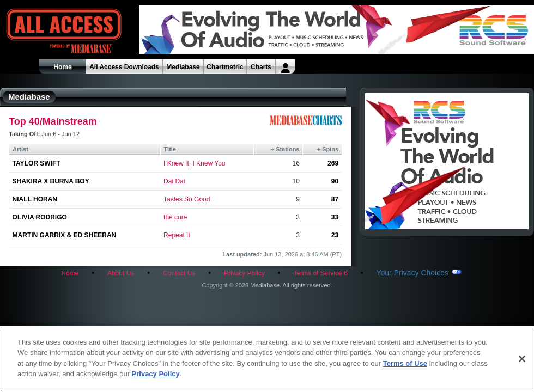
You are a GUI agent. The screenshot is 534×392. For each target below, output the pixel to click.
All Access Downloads (124, 67)
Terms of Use (405, 363)
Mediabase (183, 67)
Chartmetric (225, 67)
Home (62, 67)
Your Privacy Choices (412, 273)
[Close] (522, 359)
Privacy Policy (244, 273)
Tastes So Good (187, 199)
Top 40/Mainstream (53, 121)
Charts (261, 67)
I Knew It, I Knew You (194, 163)
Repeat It (177, 235)
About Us (121, 273)
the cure (175, 217)
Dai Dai (174, 181)
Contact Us (179, 273)
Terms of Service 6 (320, 273)
